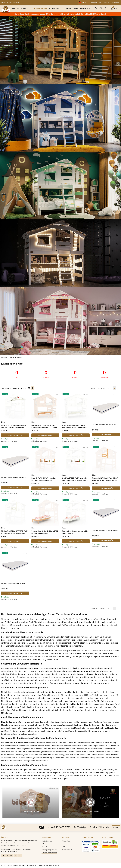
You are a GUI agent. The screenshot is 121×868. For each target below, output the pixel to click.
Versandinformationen (49, 853)
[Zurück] (109, 388)
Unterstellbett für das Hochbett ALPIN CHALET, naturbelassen (45, 532)
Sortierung (6, 388)
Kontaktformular (96, 2)
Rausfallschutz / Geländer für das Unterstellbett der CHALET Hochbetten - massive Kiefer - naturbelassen (45, 426)
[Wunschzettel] (101, 8)
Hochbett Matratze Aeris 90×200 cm (14, 477)
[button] (96, 8)
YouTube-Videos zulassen (31, 811)
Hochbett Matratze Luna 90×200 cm (104, 424)
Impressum (66, 844)
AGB (63, 847)
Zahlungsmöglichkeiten (49, 850)
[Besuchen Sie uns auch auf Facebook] (3, 856)
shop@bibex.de (100, 827)
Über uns (106, 2)
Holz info (45, 847)
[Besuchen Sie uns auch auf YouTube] (11, 856)
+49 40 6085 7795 (59, 827)
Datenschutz (66, 841)
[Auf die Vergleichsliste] (23, 394)
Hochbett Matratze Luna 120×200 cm (14, 583)
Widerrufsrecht (67, 850)
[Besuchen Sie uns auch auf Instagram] (19, 856)
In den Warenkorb (15, 435)
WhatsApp (80, 827)
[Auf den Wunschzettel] (27, 394)
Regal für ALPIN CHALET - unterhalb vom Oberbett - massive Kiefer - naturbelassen (44, 479)
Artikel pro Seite (19, 388)
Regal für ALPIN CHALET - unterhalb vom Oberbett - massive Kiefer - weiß (75, 479)
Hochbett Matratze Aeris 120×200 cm (105, 530)
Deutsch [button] (84, 2)
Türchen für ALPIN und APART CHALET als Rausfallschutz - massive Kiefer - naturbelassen (105, 479)
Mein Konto (115, 2)
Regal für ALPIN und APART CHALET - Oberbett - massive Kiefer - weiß (14, 426)
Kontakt (116, 827)
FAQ (43, 844)
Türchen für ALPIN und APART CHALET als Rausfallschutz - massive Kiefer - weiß (14, 532)
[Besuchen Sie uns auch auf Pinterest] (16, 856)
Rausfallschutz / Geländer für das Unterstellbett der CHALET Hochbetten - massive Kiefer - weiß (75, 426)
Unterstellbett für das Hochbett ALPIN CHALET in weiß (75, 532)
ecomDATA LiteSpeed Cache (28, 865)
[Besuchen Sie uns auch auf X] (7, 856)
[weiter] (118, 388)
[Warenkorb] (115, 8)
